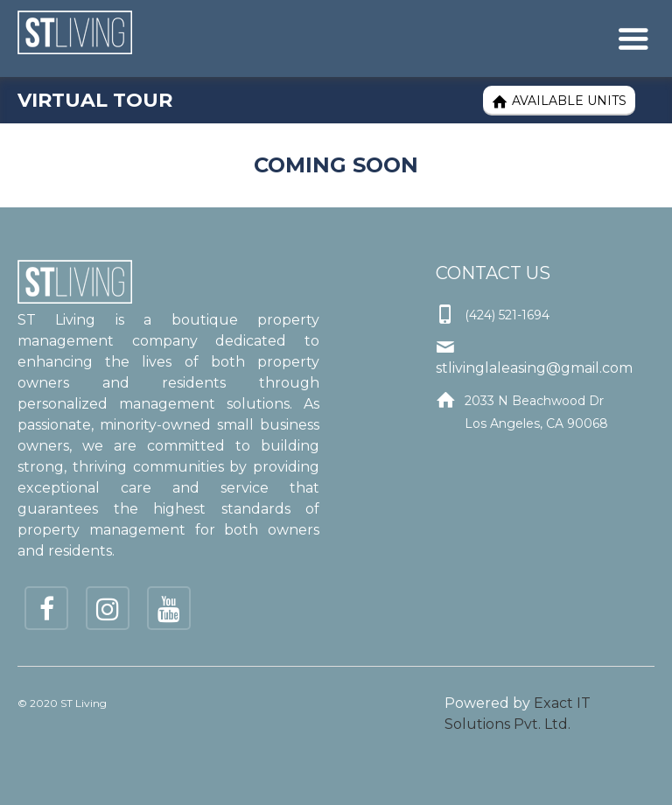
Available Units (559, 101)
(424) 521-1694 (507, 315)
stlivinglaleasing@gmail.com (534, 368)
